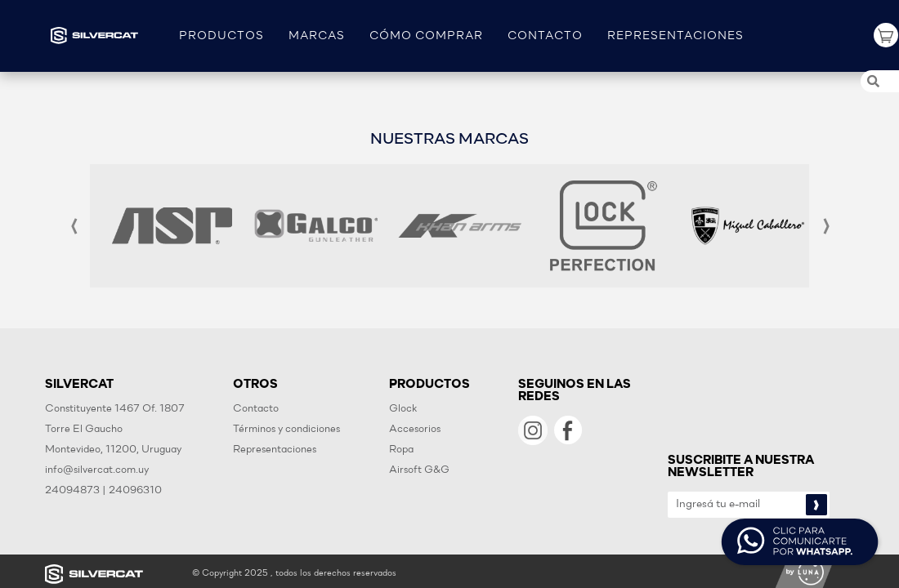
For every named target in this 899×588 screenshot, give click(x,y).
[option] (172, 226)
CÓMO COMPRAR (426, 36)
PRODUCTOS (221, 36)
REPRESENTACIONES (675, 36)
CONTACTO (545, 36)
